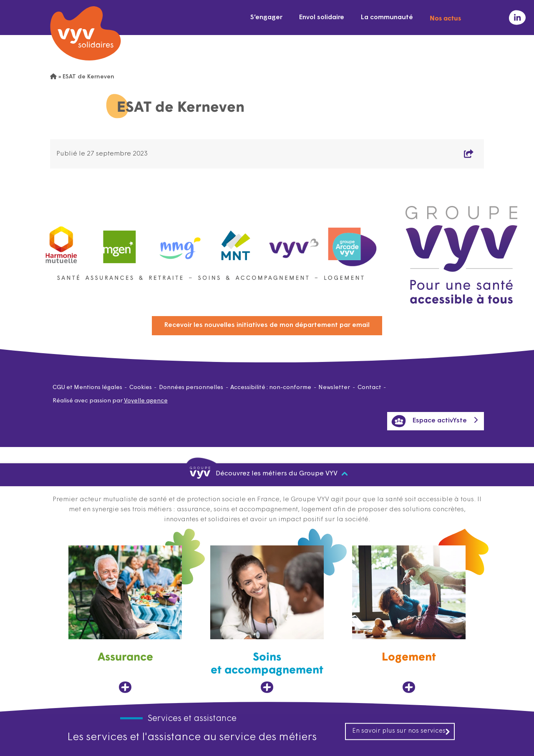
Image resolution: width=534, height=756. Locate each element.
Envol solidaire (322, 18)
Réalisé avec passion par (110, 401)
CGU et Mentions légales (87, 388)
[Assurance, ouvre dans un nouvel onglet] (125, 619)
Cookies (141, 388)
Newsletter (334, 388)
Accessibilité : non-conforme (271, 388)
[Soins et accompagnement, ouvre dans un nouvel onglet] (267, 619)
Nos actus (445, 18)
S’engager (266, 18)
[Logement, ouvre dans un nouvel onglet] (409, 619)
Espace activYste (429, 421)
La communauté (387, 18)
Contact (369, 388)
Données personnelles (191, 388)
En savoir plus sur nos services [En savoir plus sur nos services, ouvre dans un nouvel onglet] (401, 731)
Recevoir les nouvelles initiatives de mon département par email (267, 325)
